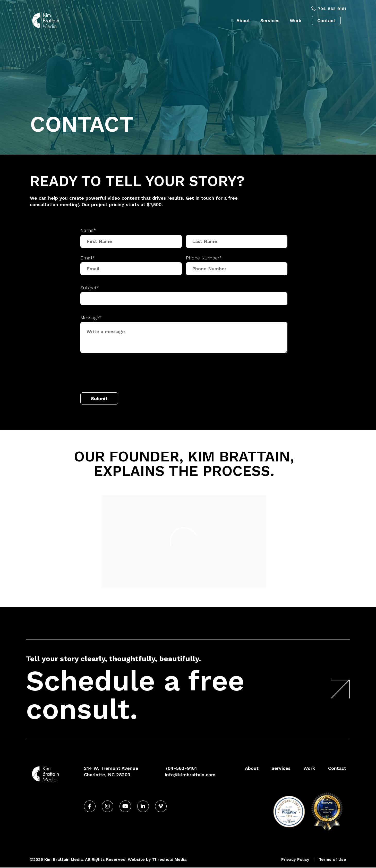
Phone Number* (204, 258)
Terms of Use (332, 859)
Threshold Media (169, 859)
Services (270, 20)
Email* (87, 258)
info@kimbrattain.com (190, 775)
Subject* (90, 288)
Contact (326, 20)
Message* (91, 318)
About (243, 20)
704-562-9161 (329, 9)
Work (296, 20)
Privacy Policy (295, 859)
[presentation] (119, 374)
